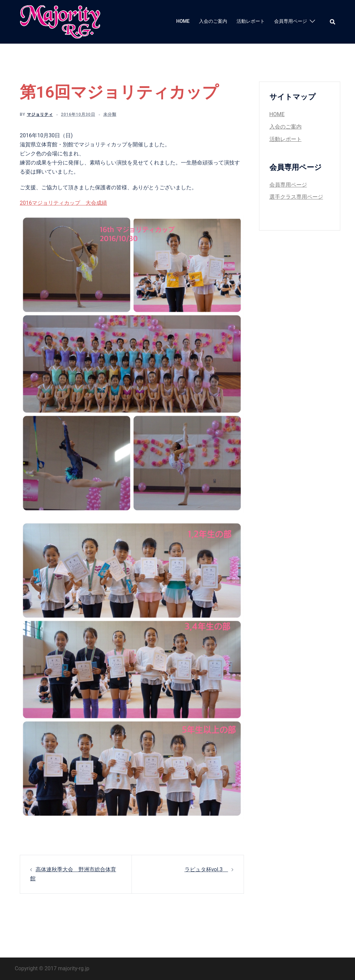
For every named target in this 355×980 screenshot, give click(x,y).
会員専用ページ (291, 21)
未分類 (110, 114)
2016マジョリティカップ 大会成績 (63, 203)
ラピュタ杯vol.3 (206, 869)
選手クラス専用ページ (296, 197)
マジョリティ (40, 114)
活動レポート (251, 21)
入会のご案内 (213, 21)
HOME (183, 21)
